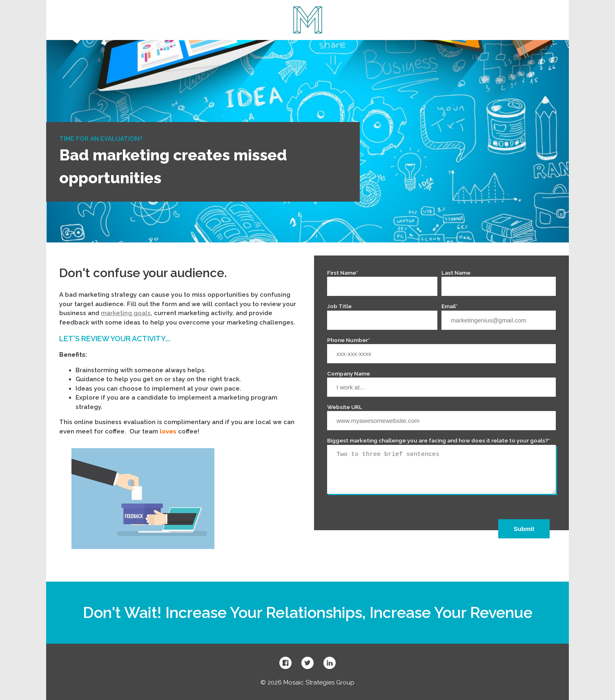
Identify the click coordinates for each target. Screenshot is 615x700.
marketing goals (126, 313)
